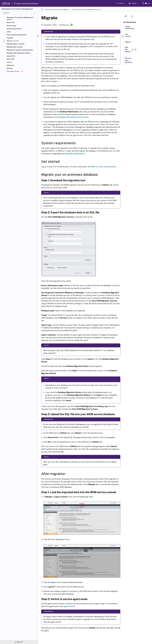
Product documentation (26, 4)
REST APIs (11, 59)
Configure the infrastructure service (73, 117)
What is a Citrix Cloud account (103, 167)
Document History (15, 71)
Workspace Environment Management (58, 9)
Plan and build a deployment (17, 35)
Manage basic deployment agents (19, 53)
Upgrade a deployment (75, 154)
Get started (128, 36)
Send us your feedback (129, 60)
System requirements (14, 29)
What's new (11, 22)
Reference (11, 65)
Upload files (11, 56)
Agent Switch (69, 606)
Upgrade (10, 38)
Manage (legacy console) (16, 44)
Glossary (10, 68)
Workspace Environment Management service (20, 18)
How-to (9, 62)
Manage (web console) (15, 47)
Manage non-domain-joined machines (20, 50)
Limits (9, 32)
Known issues (12, 26)
